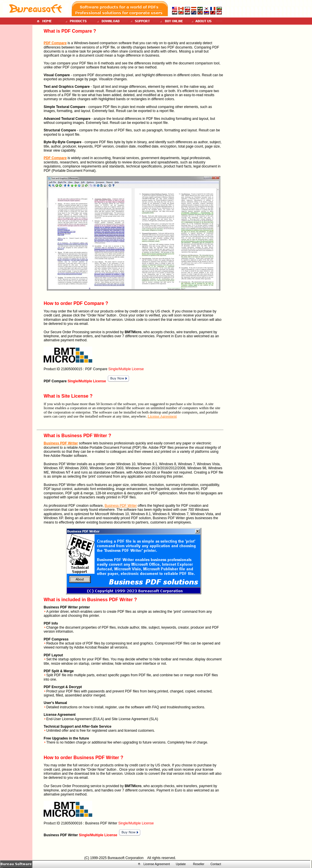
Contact (216, 864)
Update (181, 864)
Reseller (199, 864)
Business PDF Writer (61, 443)
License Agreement (162, 416)
